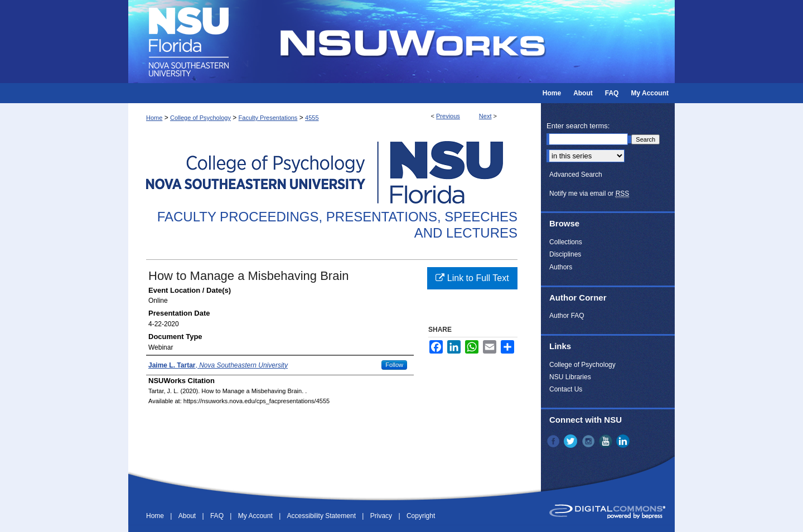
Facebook (554, 441)
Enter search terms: (578, 126)
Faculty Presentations (268, 118)
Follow (394, 365)
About (188, 516)
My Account (256, 516)
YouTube (607, 441)
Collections (566, 242)
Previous (448, 116)
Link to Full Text (472, 278)
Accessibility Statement (323, 516)
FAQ (218, 516)
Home (154, 118)
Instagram (589, 441)
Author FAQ (567, 316)
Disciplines (565, 254)
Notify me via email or (589, 194)
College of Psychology (200, 118)
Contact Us (566, 389)
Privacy (382, 516)
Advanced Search (576, 175)
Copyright (421, 516)
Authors (561, 267)
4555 (312, 118)
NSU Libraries (570, 377)
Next (485, 116)
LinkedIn (624, 441)
